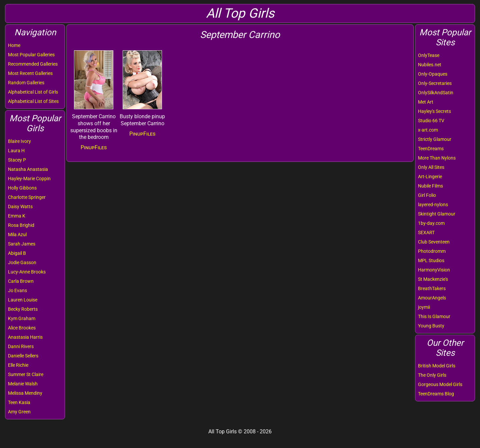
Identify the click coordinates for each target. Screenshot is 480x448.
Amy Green (19, 412)
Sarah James (22, 244)
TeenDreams (431, 149)
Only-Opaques (433, 74)
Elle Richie (18, 365)
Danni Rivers (21, 346)
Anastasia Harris (25, 337)
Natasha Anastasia (28, 169)
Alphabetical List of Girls (33, 92)
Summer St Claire (26, 374)
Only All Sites (431, 167)
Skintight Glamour (437, 214)
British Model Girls (437, 366)
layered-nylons (433, 205)
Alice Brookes (22, 328)
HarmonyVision (434, 270)
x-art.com (428, 130)
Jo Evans (17, 290)
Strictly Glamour (435, 139)
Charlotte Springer (27, 197)
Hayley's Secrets (434, 111)
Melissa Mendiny (25, 393)
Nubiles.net (430, 65)
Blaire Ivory (19, 141)
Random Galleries (26, 83)
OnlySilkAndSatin (436, 93)
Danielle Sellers (23, 356)
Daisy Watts (20, 207)
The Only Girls (432, 375)
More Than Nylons (437, 158)
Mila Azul (17, 234)
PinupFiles (94, 147)
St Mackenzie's (433, 279)
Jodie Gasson (22, 262)
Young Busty (431, 326)
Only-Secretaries (435, 83)
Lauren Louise (23, 300)
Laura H (16, 151)
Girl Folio (427, 195)
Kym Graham (22, 318)
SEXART (426, 232)
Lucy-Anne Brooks (27, 272)
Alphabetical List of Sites (33, 101)
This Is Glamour (434, 316)
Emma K (17, 216)
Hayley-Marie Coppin (29, 179)
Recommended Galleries (33, 64)
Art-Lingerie (430, 177)
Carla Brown (21, 281)
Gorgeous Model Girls (440, 384)
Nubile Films (430, 186)
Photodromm (432, 251)
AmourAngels (432, 298)
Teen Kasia (19, 402)
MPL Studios (431, 260)
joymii (424, 307)
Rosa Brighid (21, 225)
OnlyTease (429, 55)
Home (14, 45)
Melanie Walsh (23, 384)
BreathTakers (432, 288)
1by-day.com (431, 223)
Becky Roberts (23, 309)
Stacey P (17, 160)
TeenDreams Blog (436, 394)
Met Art (426, 102)
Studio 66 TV (431, 121)
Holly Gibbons (22, 188)
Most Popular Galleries (31, 55)
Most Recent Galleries (30, 73)
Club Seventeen (434, 242)
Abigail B (17, 253)
